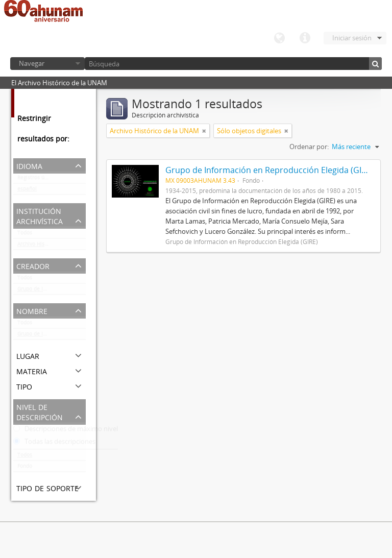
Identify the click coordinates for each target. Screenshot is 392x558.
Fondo (25, 468)
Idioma (279, 38)
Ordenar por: (309, 147)
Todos (25, 235)
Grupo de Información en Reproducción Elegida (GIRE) (52, 291)
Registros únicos (37, 180)
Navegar (32, 63)
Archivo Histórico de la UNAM (52, 246)
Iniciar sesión (352, 38)
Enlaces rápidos (305, 38)
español (27, 191)
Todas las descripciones (54, 444)
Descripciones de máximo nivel (66, 431)
